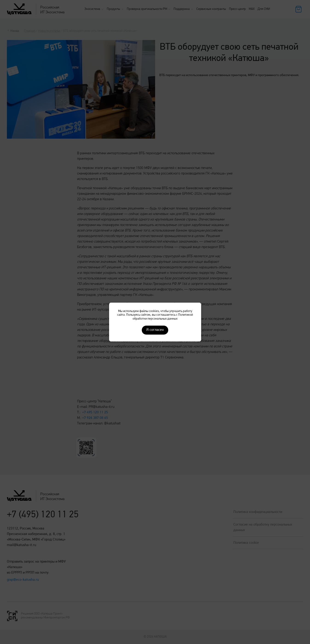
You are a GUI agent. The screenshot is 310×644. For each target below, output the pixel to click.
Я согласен (155, 330)
